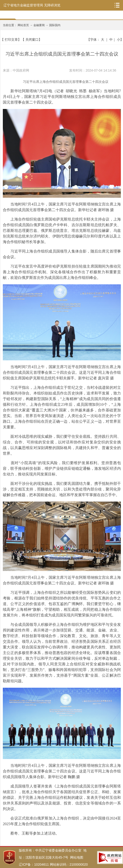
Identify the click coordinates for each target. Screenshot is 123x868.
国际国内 (55, 25)
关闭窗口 (32, 40)
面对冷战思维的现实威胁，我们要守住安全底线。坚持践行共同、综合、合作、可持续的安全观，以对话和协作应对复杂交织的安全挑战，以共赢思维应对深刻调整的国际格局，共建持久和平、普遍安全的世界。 (62, 445)
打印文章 (11, 40)
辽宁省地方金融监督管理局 (23, 5)
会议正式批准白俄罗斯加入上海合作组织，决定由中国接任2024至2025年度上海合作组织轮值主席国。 (62, 821)
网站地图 (77, 857)
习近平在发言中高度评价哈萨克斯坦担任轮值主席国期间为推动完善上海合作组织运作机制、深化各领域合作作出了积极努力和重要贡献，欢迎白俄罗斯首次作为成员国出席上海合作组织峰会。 (62, 272)
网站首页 (23, 25)
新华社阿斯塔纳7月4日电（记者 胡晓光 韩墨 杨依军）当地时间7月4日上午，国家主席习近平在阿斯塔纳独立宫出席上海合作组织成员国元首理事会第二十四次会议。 (62, 97)
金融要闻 (39, 25)
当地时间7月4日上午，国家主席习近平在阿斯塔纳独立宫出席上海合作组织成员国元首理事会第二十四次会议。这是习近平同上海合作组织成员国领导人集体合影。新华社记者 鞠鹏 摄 (62, 771)
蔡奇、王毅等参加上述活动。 (31, 833)
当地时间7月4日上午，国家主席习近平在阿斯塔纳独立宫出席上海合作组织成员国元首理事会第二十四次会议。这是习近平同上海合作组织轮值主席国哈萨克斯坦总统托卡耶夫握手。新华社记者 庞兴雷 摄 (62, 372)
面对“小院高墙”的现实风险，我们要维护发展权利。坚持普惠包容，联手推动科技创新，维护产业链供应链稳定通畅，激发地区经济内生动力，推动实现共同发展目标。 (62, 468)
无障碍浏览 (52, 5)
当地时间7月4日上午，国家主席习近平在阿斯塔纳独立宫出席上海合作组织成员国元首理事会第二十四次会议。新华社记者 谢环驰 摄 (62, 207)
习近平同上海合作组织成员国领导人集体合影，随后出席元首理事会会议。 (62, 254)
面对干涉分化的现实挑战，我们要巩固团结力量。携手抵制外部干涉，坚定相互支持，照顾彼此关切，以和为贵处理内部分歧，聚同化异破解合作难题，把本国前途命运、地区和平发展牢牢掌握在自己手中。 (62, 489)
